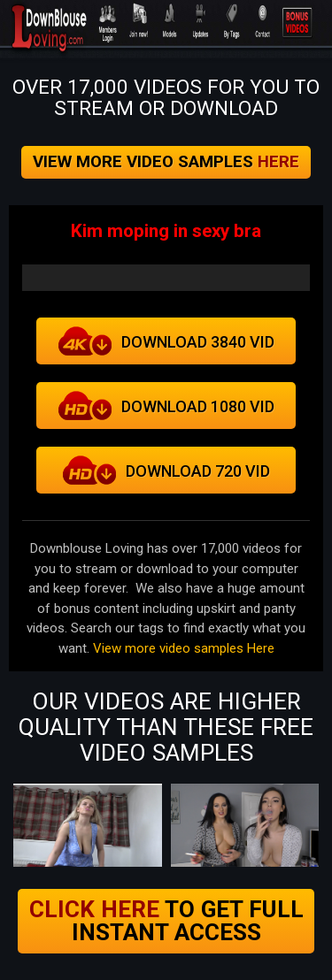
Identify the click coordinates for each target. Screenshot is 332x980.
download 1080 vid (166, 406)
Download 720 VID (166, 470)
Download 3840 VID (166, 341)
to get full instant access (166, 921)
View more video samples (166, 162)
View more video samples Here (184, 648)
